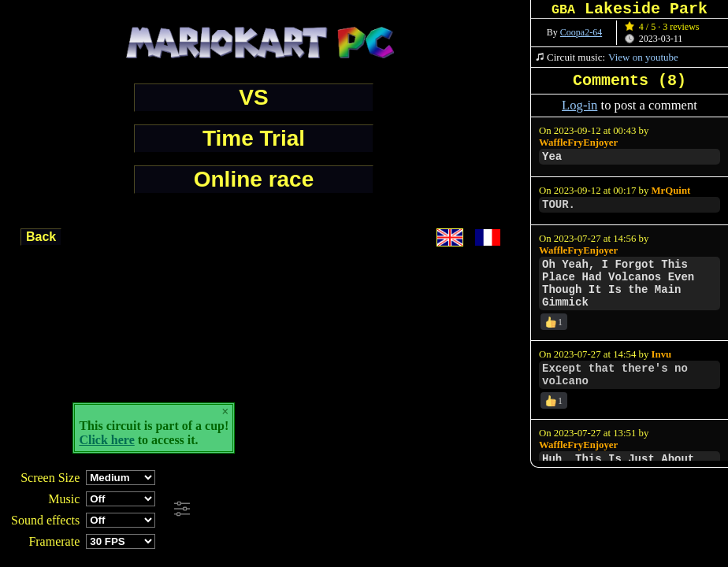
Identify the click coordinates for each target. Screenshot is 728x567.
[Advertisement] (429, 510)
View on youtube (643, 57)
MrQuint (671, 191)
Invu (662, 354)
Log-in (579, 105)
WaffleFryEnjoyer (578, 143)
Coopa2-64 (581, 32)
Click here (106, 440)
